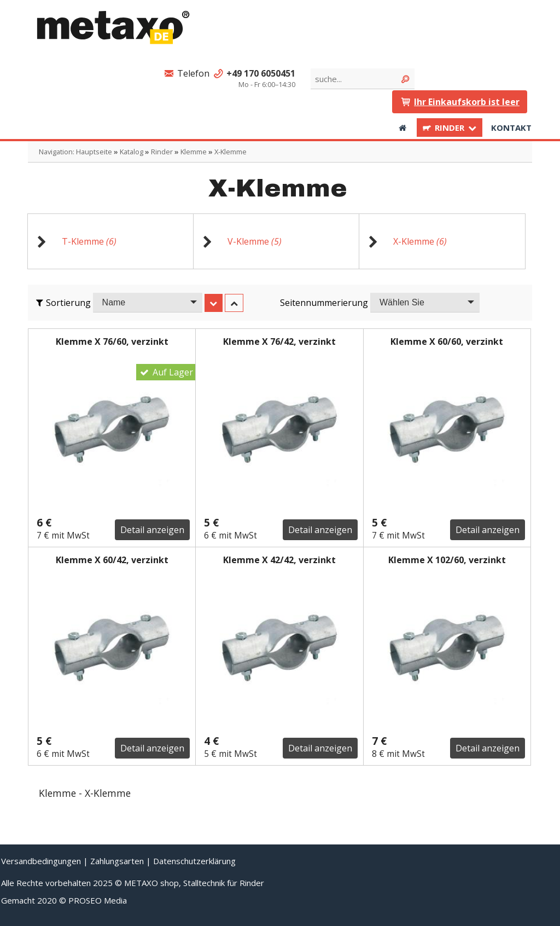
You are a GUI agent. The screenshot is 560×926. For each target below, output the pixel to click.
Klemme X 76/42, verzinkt (279, 342)
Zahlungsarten (117, 861)
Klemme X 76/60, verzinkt (112, 342)
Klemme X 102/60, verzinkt (447, 560)
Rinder (450, 128)
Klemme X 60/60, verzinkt (447, 342)
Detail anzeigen (152, 530)
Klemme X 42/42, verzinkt (279, 560)
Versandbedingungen (41, 861)
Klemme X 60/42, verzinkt (112, 560)
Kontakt (511, 128)
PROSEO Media (98, 900)
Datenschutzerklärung (194, 861)
